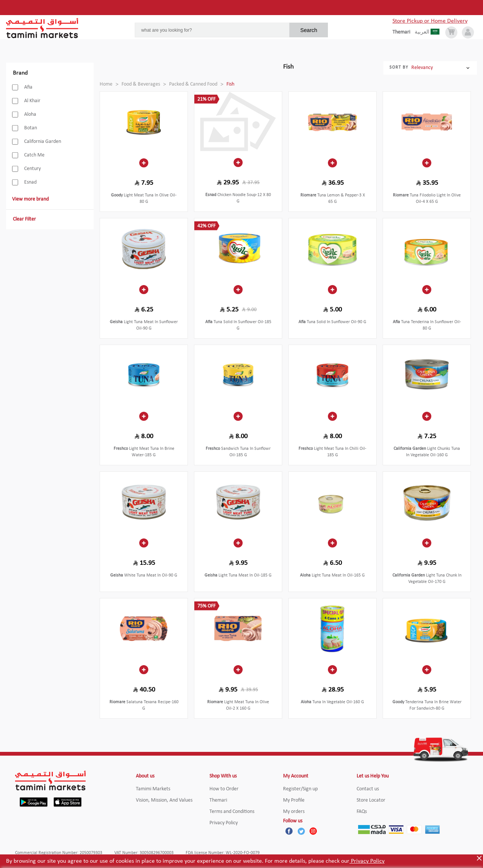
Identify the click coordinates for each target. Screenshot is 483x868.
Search (309, 30)
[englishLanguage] (404, 32)
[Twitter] (301, 831)
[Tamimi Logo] (42, 28)
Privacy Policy (367, 861)
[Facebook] (289, 831)
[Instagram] (313, 831)
